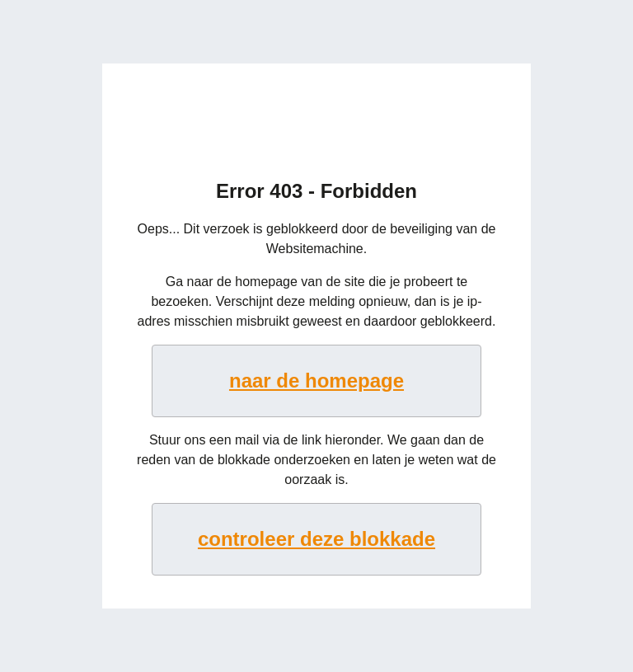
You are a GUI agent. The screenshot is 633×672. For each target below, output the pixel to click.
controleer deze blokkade (316, 539)
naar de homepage (316, 381)
